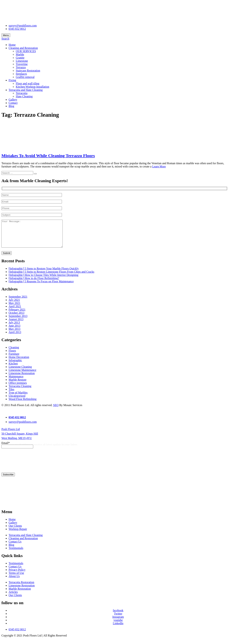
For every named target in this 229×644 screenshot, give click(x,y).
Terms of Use (16, 578)
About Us (14, 582)
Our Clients (15, 531)
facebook (118, 616)
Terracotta (22, 93)
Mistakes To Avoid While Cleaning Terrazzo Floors (48, 156)
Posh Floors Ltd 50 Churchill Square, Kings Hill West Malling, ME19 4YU (20, 439)
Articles (13, 597)
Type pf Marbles (18, 398)
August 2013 (16, 325)
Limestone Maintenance (22, 375)
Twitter (118, 619)
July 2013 (14, 328)
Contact (13, 103)
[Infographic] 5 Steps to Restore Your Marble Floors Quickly (44, 274)
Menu (6, 35)
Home (12, 45)
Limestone (22, 61)
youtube (118, 625)
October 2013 (17, 318)
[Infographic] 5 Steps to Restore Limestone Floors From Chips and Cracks (51, 277)
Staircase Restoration (28, 71)
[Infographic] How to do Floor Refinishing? (34, 284)
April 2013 (15, 338)
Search (5, 39)
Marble (20, 54)
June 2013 (14, 331)
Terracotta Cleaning (20, 391)
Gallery (13, 100)
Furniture (14, 359)
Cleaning (14, 353)
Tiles (11, 395)
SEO (56, 410)
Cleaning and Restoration (23, 48)
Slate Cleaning (24, 96)
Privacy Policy (17, 575)
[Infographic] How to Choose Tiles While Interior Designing (44, 280)
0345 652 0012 (17, 29)
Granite (20, 58)
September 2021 (18, 302)
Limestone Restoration (22, 379)
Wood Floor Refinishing (23, 404)
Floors (12, 356)
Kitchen (13, 369)
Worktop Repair (18, 534)
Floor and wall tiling (28, 83)
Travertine (22, 64)
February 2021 (17, 315)
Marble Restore (17, 385)
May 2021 (14, 308)
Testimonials (16, 553)
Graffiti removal (25, 77)
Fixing (12, 80)
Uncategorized (17, 401)
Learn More (159, 166)
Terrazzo (21, 67)
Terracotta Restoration (21, 588)
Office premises (18, 388)
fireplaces (21, 74)
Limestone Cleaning (20, 372)
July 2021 (14, 305)
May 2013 (14, 334)
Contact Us (15, 547)
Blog (11, 106)
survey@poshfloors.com (23, 26)
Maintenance (16, 382)
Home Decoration (19, 362)
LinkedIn (118, 629)
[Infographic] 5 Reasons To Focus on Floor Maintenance (41, 287)
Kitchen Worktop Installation (32, 87)
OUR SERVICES (26, 51)
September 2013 (18, 321)
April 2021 (15, 312)
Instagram (118, 622)
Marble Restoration (20, 594)
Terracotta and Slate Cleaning (26, 90)
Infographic (15, 366)
